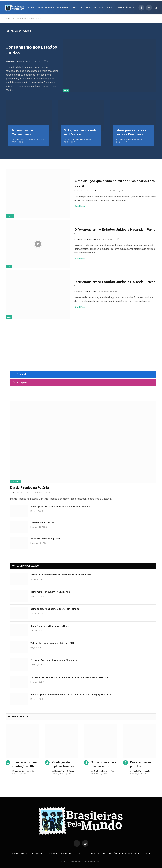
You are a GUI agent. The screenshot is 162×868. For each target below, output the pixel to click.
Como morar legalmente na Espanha (50, 592)
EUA (66, 90)
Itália (10, 216)
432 (23, 774)
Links (147, 854)
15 (121, 191)
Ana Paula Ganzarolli (87, 191)
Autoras (37, 854)
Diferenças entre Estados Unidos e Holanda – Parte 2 (115, 232)
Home (31, 7)
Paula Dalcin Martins (86, 239)
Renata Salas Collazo (64, 771)
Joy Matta (20, 771)
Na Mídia (52, 854)
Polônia (16, 481)
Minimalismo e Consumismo (22, 132)
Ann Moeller (18, 493)
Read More (80, 206)
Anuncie (66, 854)
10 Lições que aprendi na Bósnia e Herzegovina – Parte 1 (80, 132)
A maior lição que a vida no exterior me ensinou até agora (115, 183)
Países (97, 7)
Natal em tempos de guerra (45, 539)
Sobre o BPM (45, 7)
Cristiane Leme (100, 771)
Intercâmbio (125, 7)
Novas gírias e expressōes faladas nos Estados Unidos (60, 507)
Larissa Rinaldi (15, 61)
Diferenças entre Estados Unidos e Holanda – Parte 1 (115, 284)
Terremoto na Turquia (42, 523)
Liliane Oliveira (21, 139)
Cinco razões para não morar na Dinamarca (54, 660)
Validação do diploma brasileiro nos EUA (52, 643)
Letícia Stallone (126, 139)
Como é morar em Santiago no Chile (50, 626)
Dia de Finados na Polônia (29, 488)
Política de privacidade (125, 854)
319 (148, 774)
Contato (81, 854)
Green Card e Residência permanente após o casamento (61, 575)
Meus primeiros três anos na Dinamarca (131, 132)
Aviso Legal (98, 854)
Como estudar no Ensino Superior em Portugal (55, 609)
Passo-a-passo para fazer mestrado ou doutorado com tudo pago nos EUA (71, 695)
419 (69, 774)
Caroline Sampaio (75, 139)
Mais (109, 7)
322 (104, 774)
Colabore (63, 7)
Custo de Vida (80, 7)
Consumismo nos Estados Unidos (31, 50)
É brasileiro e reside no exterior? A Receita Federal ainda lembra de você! (70, 677)
